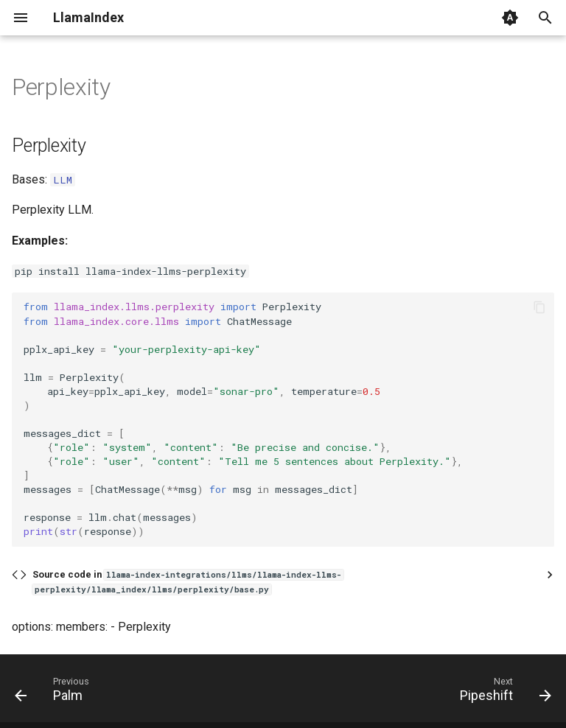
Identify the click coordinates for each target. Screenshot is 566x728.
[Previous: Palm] (55, 693)
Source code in (188, 582)
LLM (63, 180)
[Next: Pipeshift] (502, 693)
